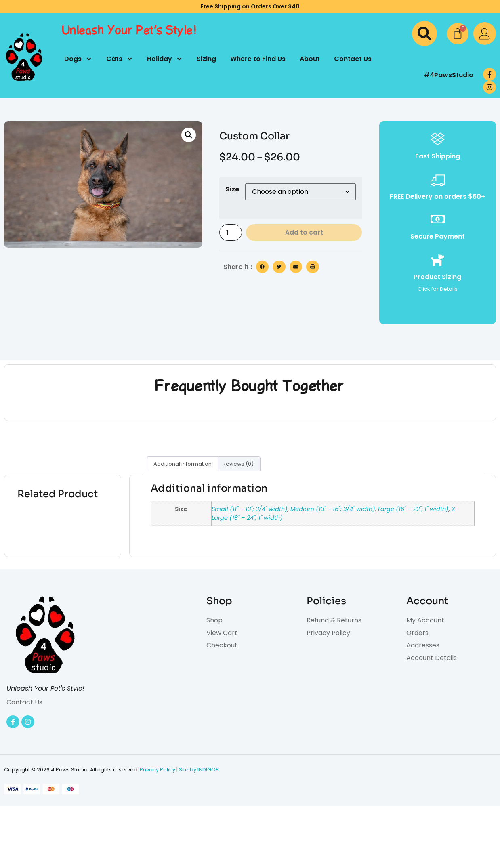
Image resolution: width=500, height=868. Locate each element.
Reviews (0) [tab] (238, 464)
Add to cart (305, 233)
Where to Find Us (258, 59)
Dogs (78, 59)
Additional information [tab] (183, 464)
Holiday (165, 59)
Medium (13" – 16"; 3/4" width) (333, 509)
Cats (120, 59)
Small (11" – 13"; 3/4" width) (250, 509)
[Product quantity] (231, 233)
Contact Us (353, 59)
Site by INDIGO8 (199, 770)
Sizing (206, 59)
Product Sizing (437, 277)
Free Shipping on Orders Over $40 (250, 6)
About (310, 59)
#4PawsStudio (449, 75)
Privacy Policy (158, 770)
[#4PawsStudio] (412, 75)
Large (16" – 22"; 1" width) (413, 509)
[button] (424, 34)
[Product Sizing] (438, 260)
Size (232, 189)
